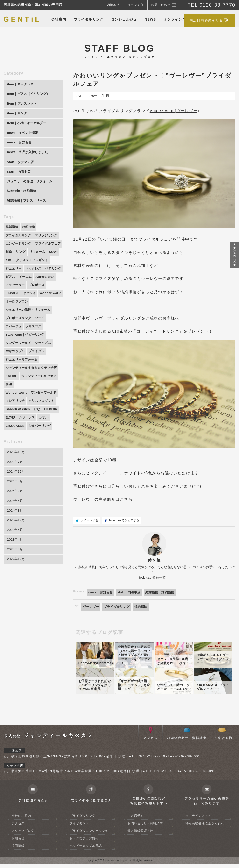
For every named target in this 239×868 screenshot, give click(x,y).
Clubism (53, 434)
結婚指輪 (12, 234)
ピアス (53, 286)
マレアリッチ (16, 426)
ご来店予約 (223, 792)
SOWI (32, 269)
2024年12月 (17, 499)
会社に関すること (33, 853)
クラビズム (46, 364)
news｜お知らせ (101, 592)
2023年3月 (16, 581)
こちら (126, 499)
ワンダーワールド (19, 364)
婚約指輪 (145, 608)
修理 (9, 408)
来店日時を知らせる (206, 20)
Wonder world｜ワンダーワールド (33, 417)
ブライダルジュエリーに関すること (91, 853)
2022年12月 (17, 591)
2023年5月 (16, 560)
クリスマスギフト (44, 426)
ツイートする (90, 520)
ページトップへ (235, 255)
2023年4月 (16, 570)
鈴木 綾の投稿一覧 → (154, 578)
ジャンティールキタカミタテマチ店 (33, 391)
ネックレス (14, 286)
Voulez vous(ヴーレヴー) (175, 111)
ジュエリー (53, 277)
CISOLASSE (16, 452)
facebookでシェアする (124, 520)
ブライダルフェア (19, 260)
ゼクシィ (31, 312)
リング (53, 260)
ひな (39, 434)
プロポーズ (39, 304)
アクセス (150, 792)
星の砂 (11, 443)
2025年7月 (16, 489)
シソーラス (28, 443)
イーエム (12, 295)
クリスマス (35, 347)
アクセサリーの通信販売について (206, 853)
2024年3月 (16, 540)
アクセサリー (16, 304)
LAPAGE (13, 312)
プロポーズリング (19, 338)
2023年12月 (17, 550)
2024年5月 (16, 530)
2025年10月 (17, 478)
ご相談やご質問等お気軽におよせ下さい (148, 853)
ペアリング (35, 286)
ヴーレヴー (92, 608)
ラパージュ (14, 347)
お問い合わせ (161, 5)
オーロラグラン (45, 321)
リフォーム (14, 269)
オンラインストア (179, 19)
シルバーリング (42, 452)
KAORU (12, 399)
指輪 (41, 260)
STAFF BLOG (119, 51)
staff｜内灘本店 (132, 592)
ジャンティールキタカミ (41, 399)
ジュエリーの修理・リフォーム (30, 330)
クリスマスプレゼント (23, 277)
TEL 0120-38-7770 (211, 5)
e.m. (44, 269)
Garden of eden (18, 434)
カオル (46, 443)
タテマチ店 (135, 5)
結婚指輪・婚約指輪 (165, 592)
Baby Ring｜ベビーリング (26, 356)
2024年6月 (16, 519)
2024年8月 (16, 509)
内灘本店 (113, 5)
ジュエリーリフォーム (23, 382)
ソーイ (42, 338)
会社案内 (59, 19)
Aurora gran (33, 295)
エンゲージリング (19, 251)
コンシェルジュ (124, 19)
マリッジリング (49, 242)
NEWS (150, 19)
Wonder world (17, 321)
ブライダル (39, 373)
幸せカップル (16, 373)
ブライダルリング (89, 19)
